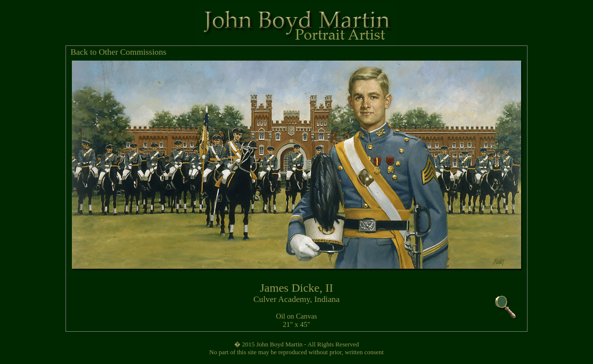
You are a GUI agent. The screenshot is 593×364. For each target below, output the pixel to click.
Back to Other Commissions (118, 52)
